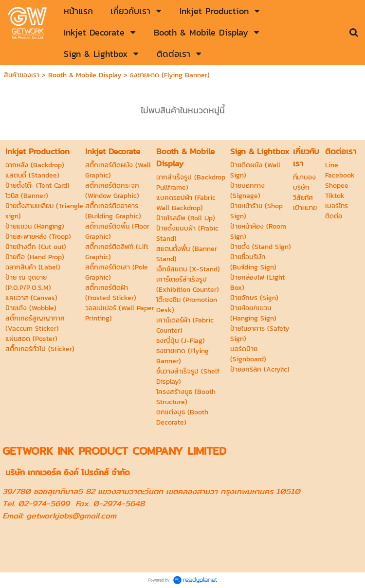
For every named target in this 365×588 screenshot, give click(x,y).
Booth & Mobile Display (85, 75)
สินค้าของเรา (22, 75)
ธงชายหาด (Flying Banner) (170, 75)
